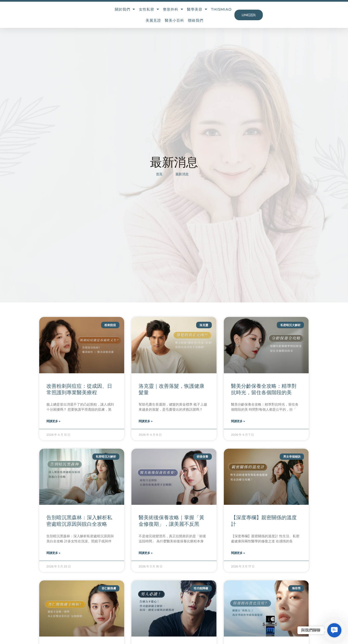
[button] (334, 630)
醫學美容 (180, 14)
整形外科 (155, 14)
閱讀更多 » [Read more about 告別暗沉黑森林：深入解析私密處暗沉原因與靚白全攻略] (53, 561)
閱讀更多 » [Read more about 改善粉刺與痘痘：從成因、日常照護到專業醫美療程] (53, 429)
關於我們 (107, 14)
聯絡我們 (268, 13)
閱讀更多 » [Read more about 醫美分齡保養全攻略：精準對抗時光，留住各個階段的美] (238, 429)
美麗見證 (226, 13)
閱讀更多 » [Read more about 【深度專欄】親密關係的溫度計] (238, 561)
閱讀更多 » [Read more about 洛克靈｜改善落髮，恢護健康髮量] (146, 429)
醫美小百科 (247, 13)
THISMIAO (204, 13)
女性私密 (131, 14)
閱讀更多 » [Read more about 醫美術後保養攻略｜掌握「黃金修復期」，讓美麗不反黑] (146, 561)
